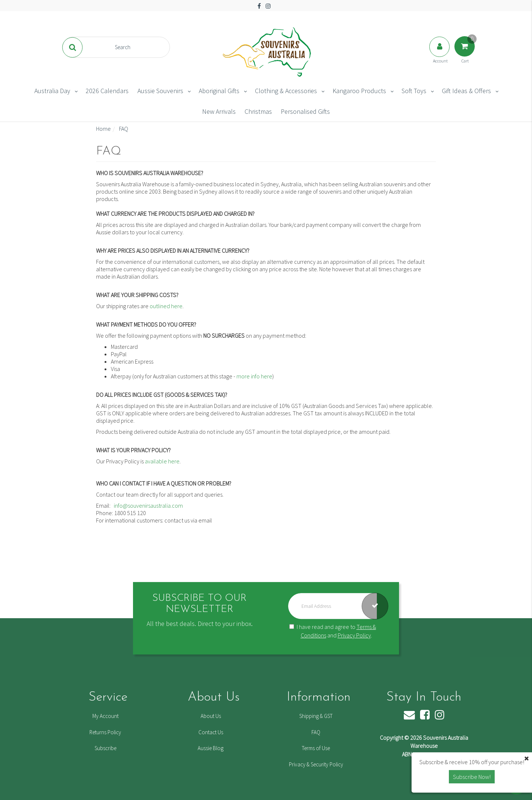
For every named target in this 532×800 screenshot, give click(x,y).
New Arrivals (219, 111)
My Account (105, 716)
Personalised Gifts (305, 111)
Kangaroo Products (359, 91)
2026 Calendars (107, 91)
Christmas (258, 111)
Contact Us (211, 732)
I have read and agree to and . (333, 631)
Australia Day (52, 91)
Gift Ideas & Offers (466, 91)
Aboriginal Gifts (219, 91)
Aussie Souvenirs (160, 91)
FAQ (316, 732)
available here (162, 461)
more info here (254, 376)
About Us (211, 716)
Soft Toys (414, 91)
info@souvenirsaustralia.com (149, 505)
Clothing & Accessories (286, 91)
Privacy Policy (354, 635)
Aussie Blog (211, 748)
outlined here (166, 306)
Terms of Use (316, 748)
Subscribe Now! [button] (472, 777)
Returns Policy (105, 732)
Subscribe (105, 748)
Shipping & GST (316, 716)
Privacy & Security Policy (316, 764)
